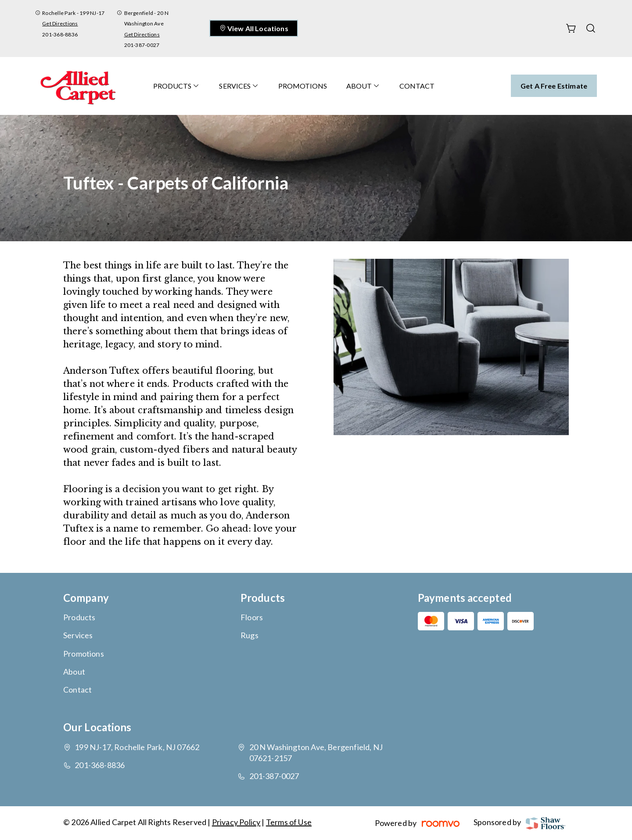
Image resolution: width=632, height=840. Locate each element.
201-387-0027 (142, 45)
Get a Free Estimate (554, 86)
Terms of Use (289, 822)
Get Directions (60, 23)
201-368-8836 (60, 34)
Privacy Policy (236, 822)
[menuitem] (176, 86)
